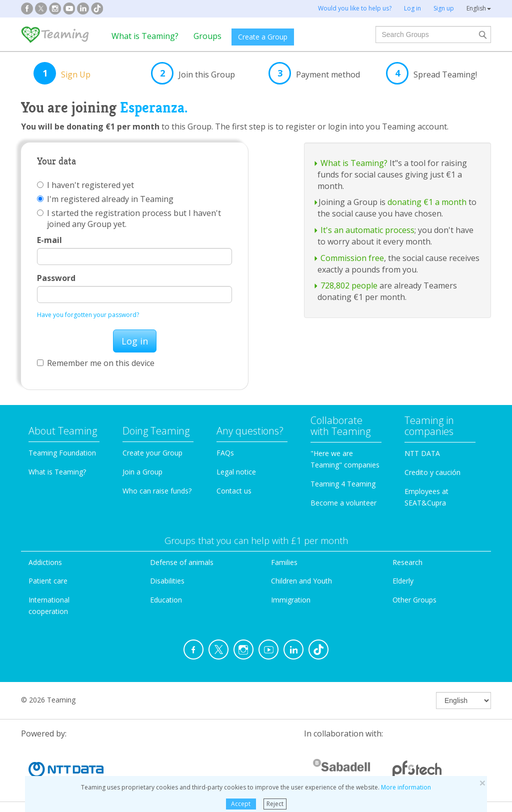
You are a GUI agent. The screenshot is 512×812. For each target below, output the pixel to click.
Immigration (291, 600)
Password (56, 278)
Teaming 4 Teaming (343, 484)
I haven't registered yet (85, 185)
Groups (207, 36)
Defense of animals (182, 562)
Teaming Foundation (62, 453)
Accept (241, 804)
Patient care (48, 581)
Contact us (234, 491)
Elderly (403, 581)
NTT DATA (422, 453)
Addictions (45, 562)
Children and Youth (301, 581)
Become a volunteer (343, 503)
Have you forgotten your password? (88, 315)
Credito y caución (432, 472)
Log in (135, 341)
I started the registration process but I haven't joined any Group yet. (129, 218)
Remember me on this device (96, 363)
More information (406, 787)
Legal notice (236, 472)
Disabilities (167, 581)
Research (407, 562)
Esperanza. (154, 107)
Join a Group (142, 472)
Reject (275, 804)
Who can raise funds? (157, 491)
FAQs (225, 453)
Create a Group (263, 37)
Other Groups (414, 600)
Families (284, 562)
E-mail (49, 240)
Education (166, 600)
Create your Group (152, 453)
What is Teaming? (145, 36)
